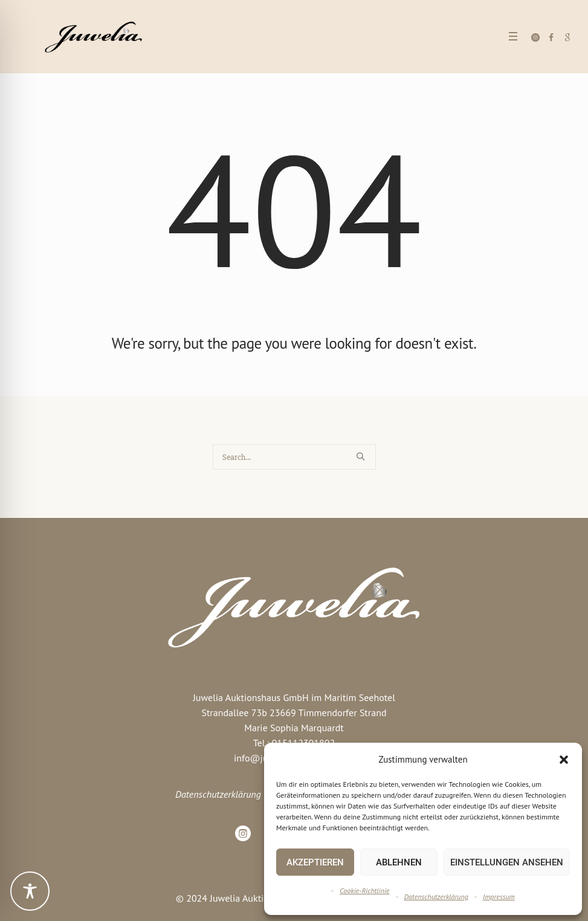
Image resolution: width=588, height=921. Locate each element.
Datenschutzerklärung (436, 897)
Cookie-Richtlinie (364, 890)
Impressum (499, 897)
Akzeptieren (315, 862)
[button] (564, 760)
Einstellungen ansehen (507, 862)
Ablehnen (399, 862)
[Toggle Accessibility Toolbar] (30, 891)
